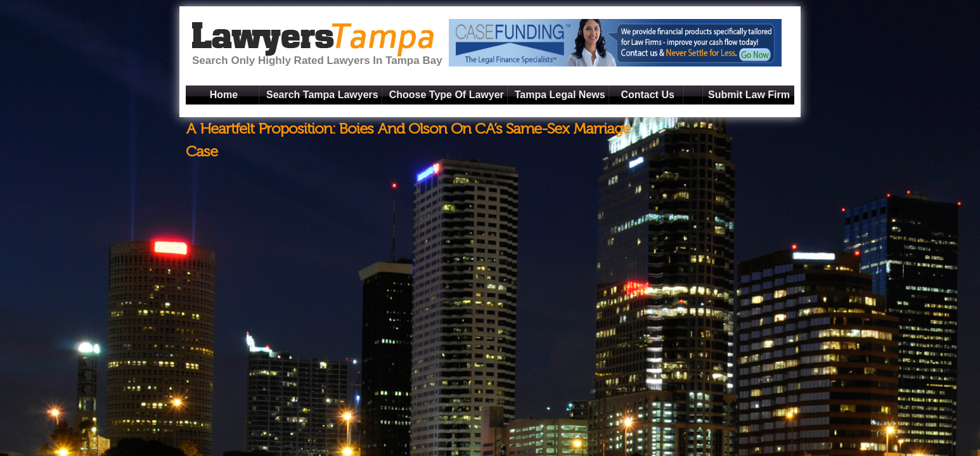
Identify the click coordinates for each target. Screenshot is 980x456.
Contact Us (647, 95)
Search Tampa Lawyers (322, 95)
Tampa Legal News (560, 95)
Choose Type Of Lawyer (447, 95)
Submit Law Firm (749, 95)
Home (224, 95)
